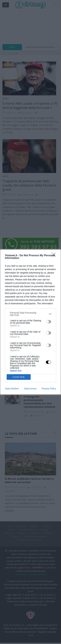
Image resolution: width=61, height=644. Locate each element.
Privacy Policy (49, 389)
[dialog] (30, 322)
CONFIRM (19, 377)
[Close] (55, 256)
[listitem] (30, 314)
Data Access (30, 389)
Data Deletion (12, 389)
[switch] (48, 322)
